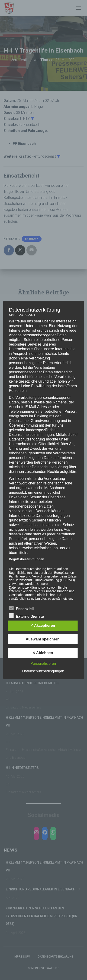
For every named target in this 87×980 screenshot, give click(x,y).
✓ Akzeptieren (43, 626)
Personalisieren (43, 663)
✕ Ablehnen (43, 653)
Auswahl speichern (43, 639)
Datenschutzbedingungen (43, 671)
